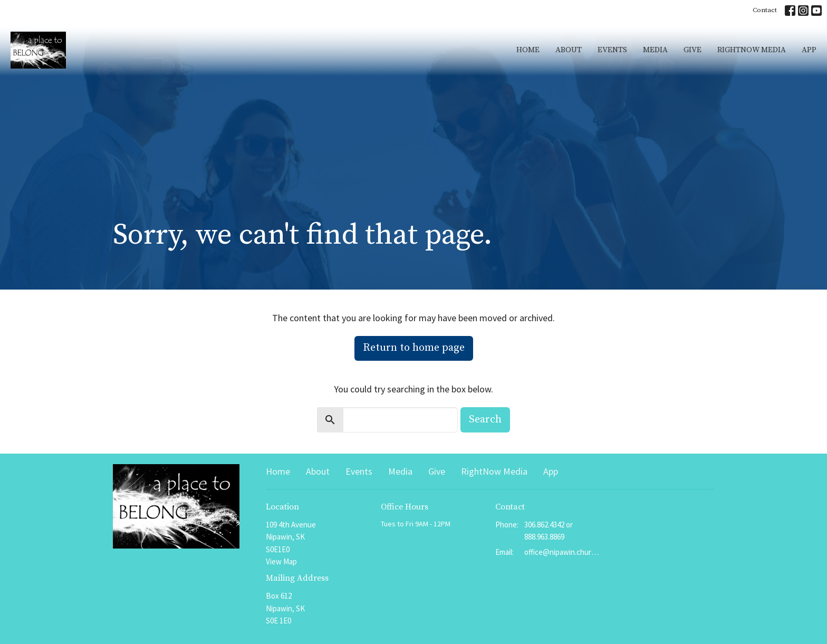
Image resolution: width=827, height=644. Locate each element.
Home (528, 50)
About (569, 50)
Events (612, 50)
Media (655, 50)
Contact (765, 10)
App (809, 50)
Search (485, 420)
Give (693, 50)
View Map (281, 561)
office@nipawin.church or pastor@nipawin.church (562, 552)
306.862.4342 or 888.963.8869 (549, 531)
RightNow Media (752, 50)
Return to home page (414, 348)
